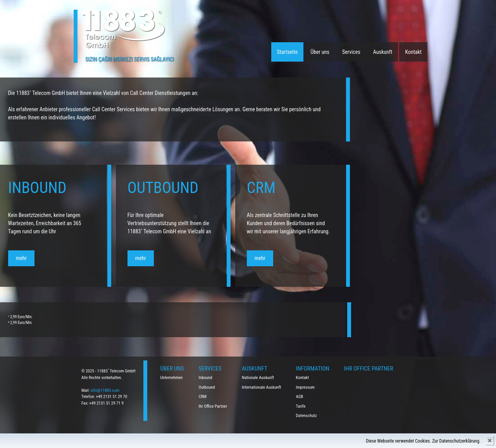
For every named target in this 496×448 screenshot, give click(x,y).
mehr (64, 258)
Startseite (288, 52)
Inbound (206, 378)
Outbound (207, 387)
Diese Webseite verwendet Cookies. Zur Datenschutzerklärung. (423, 441)
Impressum (306, 387)
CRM (203, 397)
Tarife (301, 406)
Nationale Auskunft (258, 378)
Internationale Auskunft (262, 387)
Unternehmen (172, 378)
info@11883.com (105, 390)
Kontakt (413, 52)
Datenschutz (307, 416)
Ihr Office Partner (213, 406)
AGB (300, 397)
